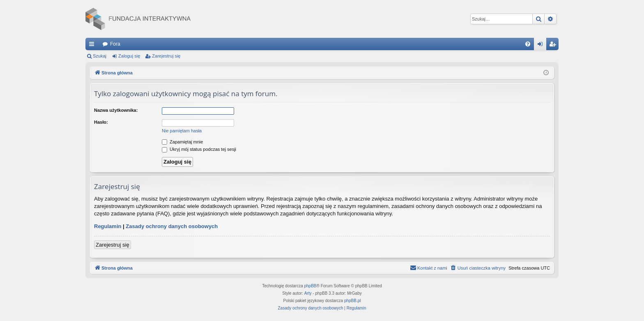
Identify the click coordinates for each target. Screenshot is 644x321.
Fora (115, 44)
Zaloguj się (129, 56)
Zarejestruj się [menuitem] (554, 46)
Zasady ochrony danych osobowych (172, 226)
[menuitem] (528, 44)
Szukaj (100, 56)
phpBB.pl (353, 301)
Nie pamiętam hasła (182, 131)
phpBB (310, 286)
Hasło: (101, 122)
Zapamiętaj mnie (182, 142)
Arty (308, 293)
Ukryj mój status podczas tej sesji (199, 149)
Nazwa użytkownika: (116, 110)
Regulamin (108, 226)
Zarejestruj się (166, 56)
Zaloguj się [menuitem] (542, 46)
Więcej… (93, 46)
